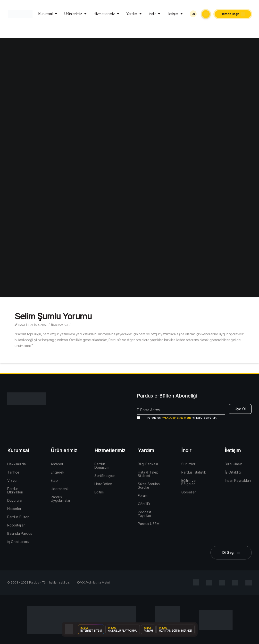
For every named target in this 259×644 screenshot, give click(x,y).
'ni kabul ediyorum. (177, 418)
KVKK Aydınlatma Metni (176, 418)
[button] (206, 14)
